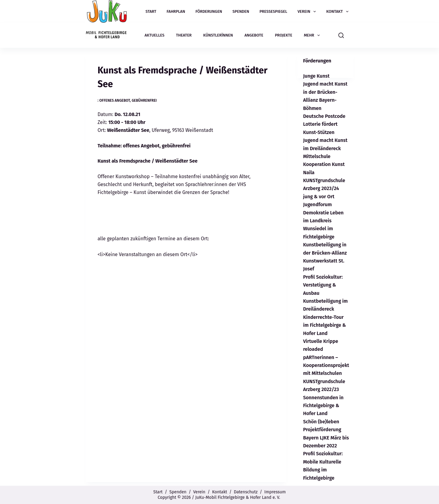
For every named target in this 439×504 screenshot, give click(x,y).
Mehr (313, 35)
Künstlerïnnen (218, 35)
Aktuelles (154, 35)
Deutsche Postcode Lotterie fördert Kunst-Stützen (324, 124)
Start (151, 11)
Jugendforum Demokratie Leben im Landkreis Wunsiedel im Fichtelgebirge (323, 221)
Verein (308, 12)
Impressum (275, 492)
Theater (184, 35)
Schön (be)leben (321, 422)
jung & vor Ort (319, 197)
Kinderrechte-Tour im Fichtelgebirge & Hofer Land (325, 325)
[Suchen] (341, 35)
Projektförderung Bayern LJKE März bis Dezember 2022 (326, 438)
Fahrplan (176, 11)
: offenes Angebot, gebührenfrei (127, 100)
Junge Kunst (316, 76)
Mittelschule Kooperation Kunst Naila (324, 164)
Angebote (254, 35)
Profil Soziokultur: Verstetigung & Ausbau (323, 285)
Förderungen (209, 11)
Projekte (284, 35)
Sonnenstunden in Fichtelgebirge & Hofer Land (323, 406)
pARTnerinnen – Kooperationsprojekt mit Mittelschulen (326, 365)
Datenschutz (246, 492)
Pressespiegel (273, 11)
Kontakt (339, 12)
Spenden (241, 11)
